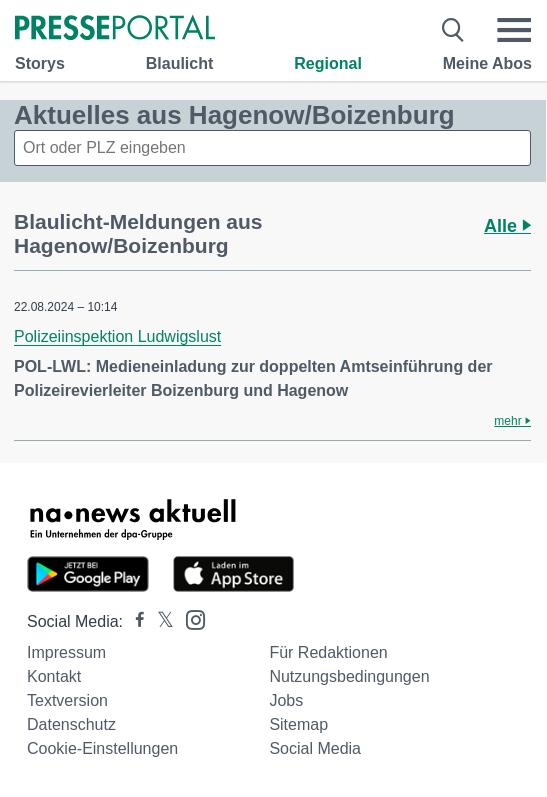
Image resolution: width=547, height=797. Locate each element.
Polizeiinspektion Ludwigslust (117, 336)
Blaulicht (180, 63)
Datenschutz (71, 724)
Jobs (286, 700)
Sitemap (298, 724)
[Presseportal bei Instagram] (189, 618)
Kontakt (54, 676)
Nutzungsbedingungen (349, 676)
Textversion (67, 700)
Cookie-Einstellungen (102, 748)
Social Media (315, 748)
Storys (40, 63)
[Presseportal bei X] (159, 621)
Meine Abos (487, 63)
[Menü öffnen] (514, 30)
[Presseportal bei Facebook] (134, 621)
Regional (328, 63)
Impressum (66, 652)
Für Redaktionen (328, 652)
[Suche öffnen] (453, 30)
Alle (507, 226)
